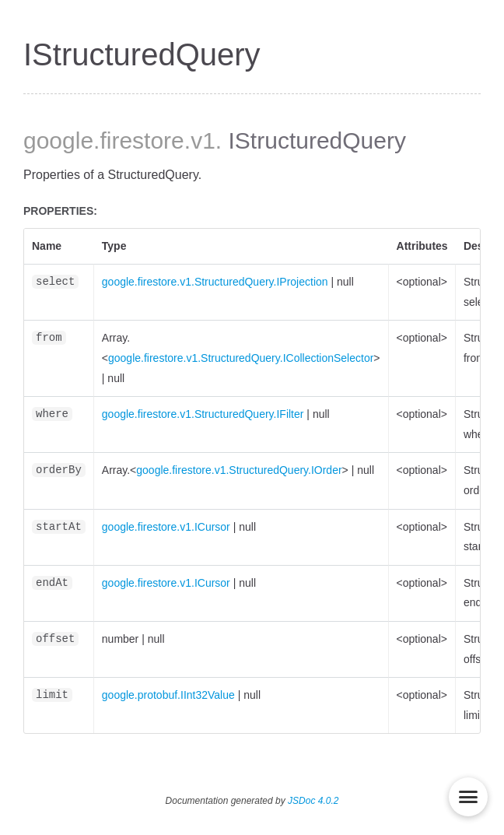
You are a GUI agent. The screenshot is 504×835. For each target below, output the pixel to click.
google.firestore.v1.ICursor (166, 527)
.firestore (139, 140)
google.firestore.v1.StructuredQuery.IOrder (239, 470)
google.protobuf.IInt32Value (168, 695)
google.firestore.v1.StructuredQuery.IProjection (215, 282)
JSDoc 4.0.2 (313, 801)
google (58, 140)
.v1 (200, 140)
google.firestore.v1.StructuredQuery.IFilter (203, 414)
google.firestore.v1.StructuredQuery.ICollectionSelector (241, 358)
